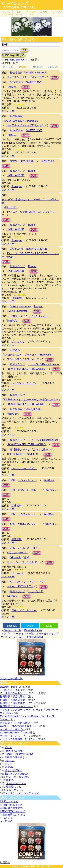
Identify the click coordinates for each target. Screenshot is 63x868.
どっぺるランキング (47, 634)
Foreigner (17, 186)
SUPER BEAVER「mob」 (15, 733)
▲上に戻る (6, 821)
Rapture (11, 87)
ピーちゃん (18, 573)
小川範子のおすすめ (11, 805)
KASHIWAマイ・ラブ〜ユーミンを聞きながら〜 (31, 400)
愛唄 (27, 558)
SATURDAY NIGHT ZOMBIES (21, 121)
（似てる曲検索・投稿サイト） (19, 7)
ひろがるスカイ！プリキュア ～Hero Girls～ (29, 355)
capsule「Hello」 (10, 687)
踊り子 (8, 764)
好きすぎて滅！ (13, 770)
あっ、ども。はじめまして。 (23, 562)
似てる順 (8, 67)
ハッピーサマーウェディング (22, 793)
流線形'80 (12, 414)
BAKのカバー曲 (12, 630)
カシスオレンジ (27, 480)
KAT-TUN (15, 582)
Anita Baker (16, 82)
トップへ (6, 634)
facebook (12, 626)
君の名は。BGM (27, 490)
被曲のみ (38, 67)
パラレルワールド (28, 548)
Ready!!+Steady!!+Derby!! (19, 754)
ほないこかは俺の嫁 (11, 678)
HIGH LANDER (15, 175)
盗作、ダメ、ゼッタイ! (24, 610)
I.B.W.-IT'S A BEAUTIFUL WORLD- (26, 369)
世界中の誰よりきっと (17, 757)
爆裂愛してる (14, 787)
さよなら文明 (36, 591)
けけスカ (10, 760)
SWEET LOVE (34, 82)
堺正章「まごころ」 (11, 736)
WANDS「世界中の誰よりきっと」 (20, 726)
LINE (49, 626)
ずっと (8, 747)
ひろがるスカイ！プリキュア (23, 359)
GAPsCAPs (16, 249)
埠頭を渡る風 (33, 409)
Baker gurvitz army (20, 306)
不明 (12, 490)
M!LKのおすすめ (9, 802)
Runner (32, 171)
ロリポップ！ (44, 866)
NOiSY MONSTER (37, 249)
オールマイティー (16, 783)
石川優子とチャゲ (20, 450)
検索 (24, 50)
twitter (30, 626)
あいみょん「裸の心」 (13, 729)
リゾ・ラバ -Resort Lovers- (43, 364)
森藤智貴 (16, 506)
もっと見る (6, 818)
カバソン (44, 12)
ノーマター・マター (35, 582)
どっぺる (6, 13)
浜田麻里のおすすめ (11, 808)
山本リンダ (16, 316)
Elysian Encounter (17, 311)
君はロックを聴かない (17, 774)
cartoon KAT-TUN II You (20, 586)
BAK (12, 480)
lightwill (28, 866)
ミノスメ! (57, 12)
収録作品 (12, 321)
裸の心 (10, 780)
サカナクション (15, 790)
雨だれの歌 (11, 207)
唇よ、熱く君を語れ (17, 777)
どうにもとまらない (37, 316)
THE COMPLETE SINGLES (22, 454)
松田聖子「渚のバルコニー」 (16, 706)
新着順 (23, 67)
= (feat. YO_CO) (27, 524)
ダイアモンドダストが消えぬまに (26, 77)
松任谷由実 (16, 73)
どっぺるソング (15, 3)
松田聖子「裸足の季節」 (14, 697)
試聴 (54, 77)
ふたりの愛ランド (43, 450)
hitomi (13, 161)
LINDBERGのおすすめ (13, 811)
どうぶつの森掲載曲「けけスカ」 (19, 739)
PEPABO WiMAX (15, 60)
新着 (19, 13)
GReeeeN (15, 557)
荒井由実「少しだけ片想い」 (16, 723)
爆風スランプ (17, 171)
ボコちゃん (18, 342)
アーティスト (31, 13)
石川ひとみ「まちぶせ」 (14, 690)
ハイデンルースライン (24, 383)
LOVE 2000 (26, 161)
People (38, 306)
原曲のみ (53, 67)
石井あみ (15, 350)
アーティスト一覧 (24, 634)
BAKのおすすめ (33, 630)
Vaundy (9, 767)
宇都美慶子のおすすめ (13, 815)
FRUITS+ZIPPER (14, 751)
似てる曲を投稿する (13, 55)
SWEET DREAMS (36, 73)
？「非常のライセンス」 (14, 693)
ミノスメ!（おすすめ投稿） (29, 637)
